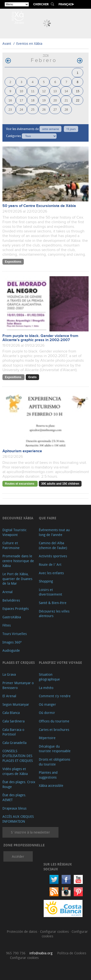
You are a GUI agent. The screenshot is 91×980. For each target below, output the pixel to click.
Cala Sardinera (13, 721)
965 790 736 (16, 953)
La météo (46, 688)
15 (78, 91)
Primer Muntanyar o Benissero (18, 685)
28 (66, 109)
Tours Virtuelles (15, 634)
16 (10, 100)
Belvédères (11, 600)
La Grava (9, 674)
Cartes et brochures (54, 730)
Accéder (18, 856)
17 (21, 100)
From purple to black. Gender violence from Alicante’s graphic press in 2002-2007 (40, 338)
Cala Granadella (14, 743)
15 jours (71, 129)
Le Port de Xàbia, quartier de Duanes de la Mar (17, 579)
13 (55, 91)
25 (33, 109)
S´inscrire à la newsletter (30, 832)
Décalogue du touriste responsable (55, 749)
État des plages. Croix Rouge (19, 784)
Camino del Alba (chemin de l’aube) (53, 545)
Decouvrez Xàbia (18, 518)
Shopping (46, 581)
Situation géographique (49, 677)
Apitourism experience (22, 451)
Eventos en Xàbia (29, 43)
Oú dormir (47, 713)
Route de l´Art (50, 564)
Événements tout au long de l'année (54, 532)
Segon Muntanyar (16, 704)
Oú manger (47, 704)
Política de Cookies (72, 953)
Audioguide (11, 650)
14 (66, 91)
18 (33, 100)
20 (55, 100)
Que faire (48, 518)
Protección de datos (22, 931)
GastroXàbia (12, 617)
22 (78, 100)
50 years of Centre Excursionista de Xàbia (39, 206)
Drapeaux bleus (14, 808)
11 (33, 91)
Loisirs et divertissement (50, 592)
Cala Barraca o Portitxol (13, 732)
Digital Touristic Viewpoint (14, 532)
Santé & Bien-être (53, 603)
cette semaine (50, 129)
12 (44, 91)
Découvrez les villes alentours (54, 614)
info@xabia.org (41, 953)
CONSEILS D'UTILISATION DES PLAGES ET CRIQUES (18, 756)
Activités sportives (53, 556)
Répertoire (47, 738)
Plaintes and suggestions (48, 775)
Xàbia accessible (51, 785)
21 (66, 100)
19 (44, 100)
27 (55, 109)
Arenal (8, 592)
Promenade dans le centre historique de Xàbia (18, 561)
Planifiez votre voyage (60, 662)
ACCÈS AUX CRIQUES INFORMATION (18, 819)
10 (21, 91)
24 (21, 109)
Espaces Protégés (16, 609)
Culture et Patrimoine (11, 545)
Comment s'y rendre (55, 696)
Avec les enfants (51, 573)
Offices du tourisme (54, 721)
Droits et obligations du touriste (54, 762)
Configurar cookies (55, 931)
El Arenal (9, 696)
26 (44, 109)
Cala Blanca (11, 713)
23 (10, 109)
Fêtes (7, 625)
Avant (7, 43)
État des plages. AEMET (14, 797)
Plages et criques (19, 662)
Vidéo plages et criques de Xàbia (15, 771)
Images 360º (12, 642)
